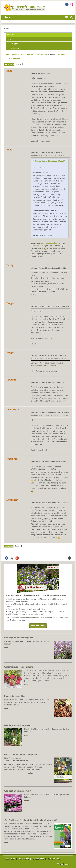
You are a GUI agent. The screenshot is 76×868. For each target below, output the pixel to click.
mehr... (7, 842)
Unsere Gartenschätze (15, 696)
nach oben (65, 864)
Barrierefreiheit (54, 859)
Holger (10, 303)
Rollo (9, 71)
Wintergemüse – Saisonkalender (20, 667)
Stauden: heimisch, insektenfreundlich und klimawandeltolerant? (37, 595)
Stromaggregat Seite (50, 243)
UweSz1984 (13, 410)
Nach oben (9, 546)
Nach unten (9, 64)
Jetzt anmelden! (38, 626)
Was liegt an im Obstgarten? (18, 725)
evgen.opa (12, 459)
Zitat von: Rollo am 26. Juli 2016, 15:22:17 (50, 161)
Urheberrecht (38, 859)
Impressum (10, 859)
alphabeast (12, 500)
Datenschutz (24, 859)
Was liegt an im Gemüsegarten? (19, 638)
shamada (61, 54)
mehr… (7, 647)
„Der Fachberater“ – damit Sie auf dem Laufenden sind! (30, 820)
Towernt (11, 380)
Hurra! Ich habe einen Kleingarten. (21, 754)
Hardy (10, 265)
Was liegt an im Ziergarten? (17, 791)
